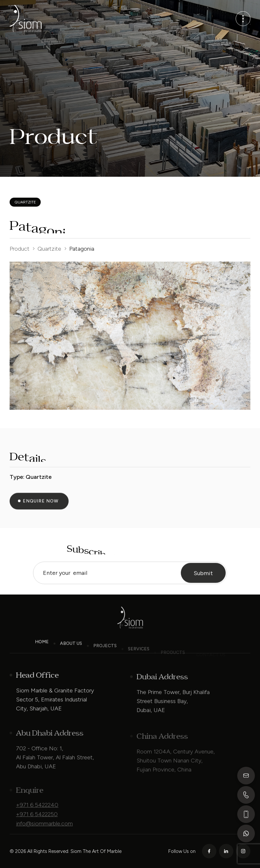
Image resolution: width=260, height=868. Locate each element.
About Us (71, 653)
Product (20, 249)
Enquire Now (41, 508)
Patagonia (82, 249)
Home (42, 649)
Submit (203, 580)
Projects (105, 655)
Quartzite (49, 249)
